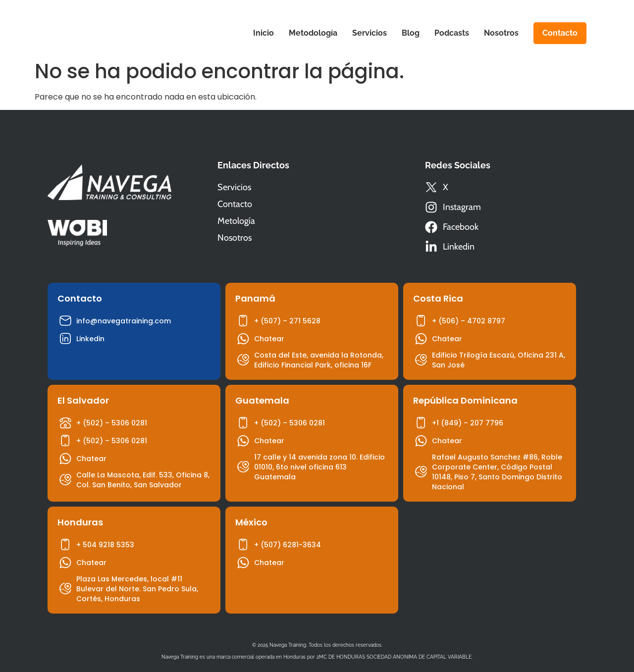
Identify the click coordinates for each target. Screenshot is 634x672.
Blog (411, 33)
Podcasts (452, 33)
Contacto (560, 33)
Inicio (264, 33)
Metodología (313, 33)
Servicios (370, 33)
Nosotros (501, 33)
